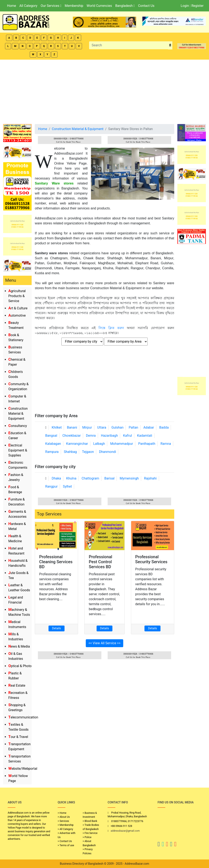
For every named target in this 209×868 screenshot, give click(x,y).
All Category (28, 6)
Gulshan (117, 427)
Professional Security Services (151, 559)
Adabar (149, 427)
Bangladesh (125, 6)
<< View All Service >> (104, 643)
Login (185, 6)
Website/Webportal (23, 769)
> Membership (66, 825)
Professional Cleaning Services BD (56, 562)
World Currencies (99, 6)
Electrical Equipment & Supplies (18, 450)
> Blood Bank (90, 821)
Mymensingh (129, 478)
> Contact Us (65, 841)
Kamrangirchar (77, 444)
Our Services (51, 6)
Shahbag (70, 452)
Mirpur (87, 427)
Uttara (102, 427)
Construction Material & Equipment (18, 414)
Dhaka (56, 478)
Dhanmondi (108, 452)
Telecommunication (23, 717)
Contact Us (146, 6)
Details (57, 628)
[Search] (129, 45)
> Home (62, 813)
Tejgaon (88, 452)
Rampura (52, 452)
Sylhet (67, 486)
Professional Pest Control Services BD (100, 562)
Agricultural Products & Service (17, 296)
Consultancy (18, 426)
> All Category (65, 829)
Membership (74, 6)
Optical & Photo (20, 666)
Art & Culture (18, 308)
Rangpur (51, 486)
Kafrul (127, 436)
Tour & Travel (18, 737)
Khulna (71, 478)
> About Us (64, 817)
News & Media (19, 646)
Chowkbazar (72, 436)
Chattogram (90, 478)
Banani (72, 427)
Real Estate (17, 685)
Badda (164, 427)
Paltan (133, 427)
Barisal (109, 478)
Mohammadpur (122, 444)
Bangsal (51, 436)
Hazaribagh (109, 436)
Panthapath (147, 444)
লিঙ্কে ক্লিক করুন (111, 328)
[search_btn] (170, 45)
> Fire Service (90, 833)
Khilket (57, 427)
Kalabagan (53, 444)
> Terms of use (66, 845)
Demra (91, 436)
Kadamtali (145, 436)
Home (12, 6)
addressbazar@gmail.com (125, 831)
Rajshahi (150, 478)
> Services (63, 821)
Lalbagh (99, 444)
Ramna (166, 444)
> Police (87, 837)
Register (197, 6)
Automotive (17, 315)
